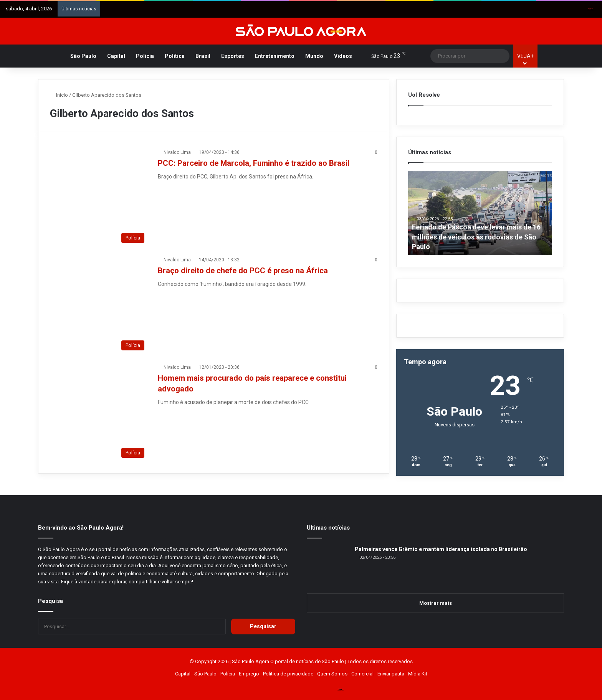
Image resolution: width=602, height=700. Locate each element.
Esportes (233, 56)
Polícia (145, 56)
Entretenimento (275, 56)
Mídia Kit (418, 674)
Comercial (362, 674)
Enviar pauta (391, 674)
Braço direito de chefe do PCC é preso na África (243, 271)
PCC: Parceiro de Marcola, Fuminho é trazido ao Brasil (254, 163)
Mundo (314, 56)
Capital (116, 56)
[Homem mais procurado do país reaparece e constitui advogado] (99, 413)
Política (175, 56)
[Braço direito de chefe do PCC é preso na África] (99, 305)
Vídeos (343, 56)
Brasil (203, 56)
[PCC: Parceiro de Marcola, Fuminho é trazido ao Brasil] (99, 198)
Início (59, 95)
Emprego (249, 674)
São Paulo (83, 56)
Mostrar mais (436, 603)
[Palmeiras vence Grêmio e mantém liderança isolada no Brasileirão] (328, 566)
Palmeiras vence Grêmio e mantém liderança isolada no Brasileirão (441, 549)
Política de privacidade (288, 674)
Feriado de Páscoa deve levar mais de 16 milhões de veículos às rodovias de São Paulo (476, 237)
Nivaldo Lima (177, 152)
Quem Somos (332, 674)
